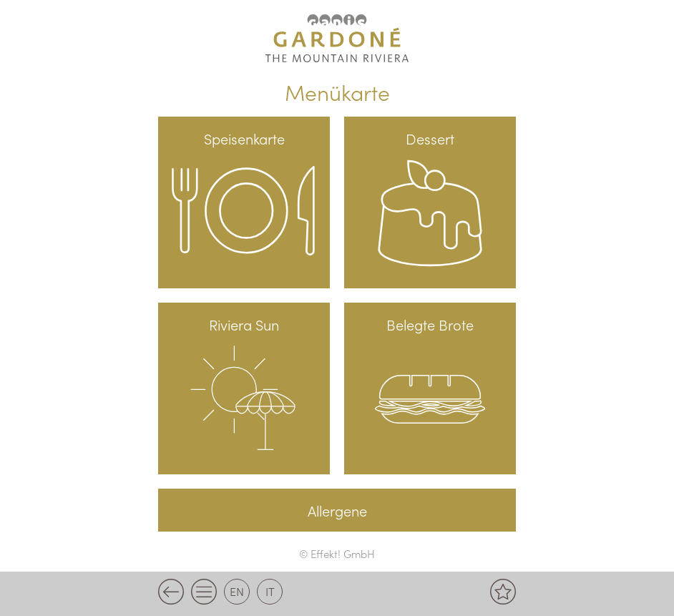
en (237, 591)
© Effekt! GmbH (337, 553)
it (270, 591)
